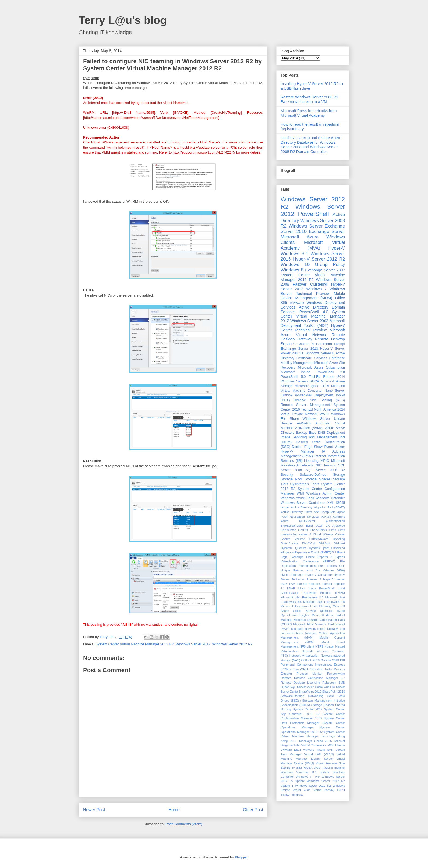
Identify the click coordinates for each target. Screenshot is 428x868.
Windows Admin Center (326, 493)
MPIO (325, 461)
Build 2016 (314, 526)
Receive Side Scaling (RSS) (319, 400)
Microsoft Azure (300, 237)
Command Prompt (331, 344)
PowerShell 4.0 (314, 312)
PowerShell (313, 214)
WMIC (324, 414)
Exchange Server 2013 (299, 349)
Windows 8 (292, 270)
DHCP (314, 381)
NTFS (319, 646)
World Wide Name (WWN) (314, 790)
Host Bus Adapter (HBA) (326, 570)
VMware (297, 303)
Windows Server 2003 (309, 321)
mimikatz (297, 795)
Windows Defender (330, 498)
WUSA (308, 768)
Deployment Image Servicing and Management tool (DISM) (313, 437)
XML (331, 503)
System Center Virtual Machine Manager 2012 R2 (135, 644)
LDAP (291, 588)
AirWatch (304, 423)
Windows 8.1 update (313, 772)
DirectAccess (289, 543)
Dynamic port (319, 548)
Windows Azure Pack (297, 498)
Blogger (241, 857)
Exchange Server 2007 (325, 270)
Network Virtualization (304, 656)
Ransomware (336, 674)
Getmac (298, 570)
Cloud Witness (323, 534)
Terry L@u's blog (123, 20)
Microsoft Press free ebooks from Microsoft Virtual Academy (309, 113)
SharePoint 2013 (334, 692)
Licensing (311, 461)
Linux (302, 588)
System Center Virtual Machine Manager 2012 (313, 316)
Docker (297, 447)
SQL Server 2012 (302, 687)
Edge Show (313, 447)
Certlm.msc (288, 530)
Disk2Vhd (309, 543)
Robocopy (329, 683)
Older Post (253, 810)
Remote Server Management (305, 405)
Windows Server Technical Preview (313, 291)
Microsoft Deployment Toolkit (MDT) (313, 323)
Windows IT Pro (308, 777)
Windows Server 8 (320, 353)
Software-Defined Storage (322, 475)
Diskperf (339, 543)
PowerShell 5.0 (293, 377)
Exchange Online (302, 557)
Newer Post (94, 810)
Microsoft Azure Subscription (321, 367)
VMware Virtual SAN (318, 750)
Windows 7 (316, 289)
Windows (287, 772)
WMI (300, 493)
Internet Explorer (308, 584)
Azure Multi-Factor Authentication (313, 521)
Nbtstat (329, 646)
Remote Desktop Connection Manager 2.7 (313, 678)
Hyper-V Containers (319, 575)
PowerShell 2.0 (331, 372)
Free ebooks (328, 566)
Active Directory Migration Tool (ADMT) (318, 507)
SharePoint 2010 (310, 692)
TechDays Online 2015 (315, 741)
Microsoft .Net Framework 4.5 (324, 602)
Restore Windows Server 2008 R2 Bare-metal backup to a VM (310, 99)
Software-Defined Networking (302, 696)
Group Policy (330, 264)
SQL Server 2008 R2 (325, 470)
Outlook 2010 (310, 660)
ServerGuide (289, 692)
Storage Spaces (318, 479)
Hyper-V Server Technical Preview (313, 328)
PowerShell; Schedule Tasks (312, 669)
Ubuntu (340, 745)
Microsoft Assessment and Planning (306, 606)
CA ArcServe (335, 526)
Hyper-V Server (333, 349)
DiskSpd (325, 543)
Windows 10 (295, 264)
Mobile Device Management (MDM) (313, 296)
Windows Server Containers (303, 503)
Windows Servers (294, 381)
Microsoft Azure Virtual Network (313, 332)
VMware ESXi (291, 750)
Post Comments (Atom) (184, 824)
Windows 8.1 (294, 254)
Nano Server (335, 391)
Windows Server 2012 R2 (232, 644)
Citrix (333, 530)
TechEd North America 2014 (323, 409)
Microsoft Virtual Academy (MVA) (313, 245)
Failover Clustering (310, 284)
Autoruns (339, 517)
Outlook (286, 395)
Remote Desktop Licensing (300, 683)
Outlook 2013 (330, 660)
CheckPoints (318, 530)
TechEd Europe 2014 (327, 377)
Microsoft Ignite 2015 (312, 386)
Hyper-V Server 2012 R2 (319, 259)
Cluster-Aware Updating (327, 539)
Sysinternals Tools (305, 484)
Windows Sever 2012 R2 (313, 786)
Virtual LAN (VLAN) (319, 754)
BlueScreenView (292, 526)
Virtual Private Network (299, 414)
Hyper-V (337, 248)
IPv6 (292, 584)
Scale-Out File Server (330, 687)
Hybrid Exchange (292, 575)
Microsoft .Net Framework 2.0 (302, 597)
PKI (343, 660)
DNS (322, 433)
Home (174, 810)
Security (287, 475)
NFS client (307, 646)
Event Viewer (335, 447)
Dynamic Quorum (293, 548)
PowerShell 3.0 (292, 353)
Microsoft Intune (295, 372)
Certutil (303, 530)
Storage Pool (291, 479)
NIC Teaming (326, 465)
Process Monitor (310, 674)
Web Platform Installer (329, 768)
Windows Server (306, 226)
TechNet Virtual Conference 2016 (312, 745)
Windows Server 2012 (193, 644)
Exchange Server (327, 231)
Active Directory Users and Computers (308, 512)
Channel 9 (306, 344)
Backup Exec (306, 433)
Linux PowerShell (322, 588)
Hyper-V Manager (298, 451)
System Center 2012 (308, 709)
